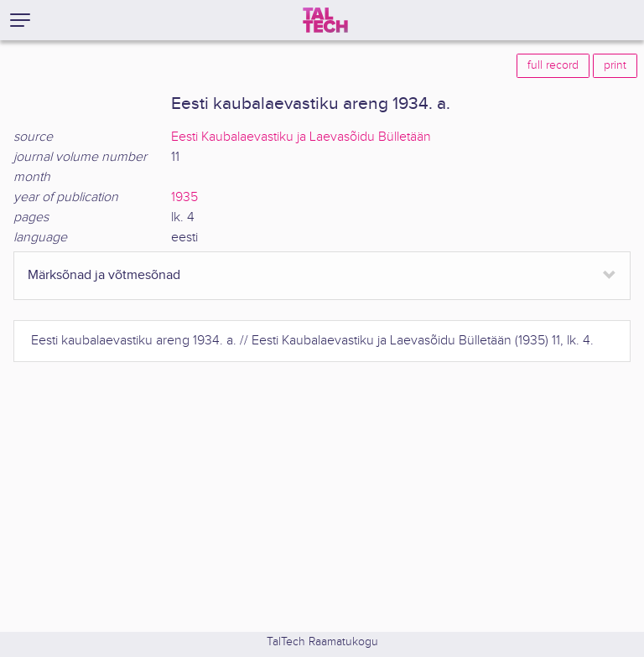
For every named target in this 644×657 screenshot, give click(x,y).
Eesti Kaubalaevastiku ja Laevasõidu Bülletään (301, 137)
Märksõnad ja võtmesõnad (104, 275)
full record (553, 65)
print (615, 65)
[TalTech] (325, 20)
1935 (184, 197)
